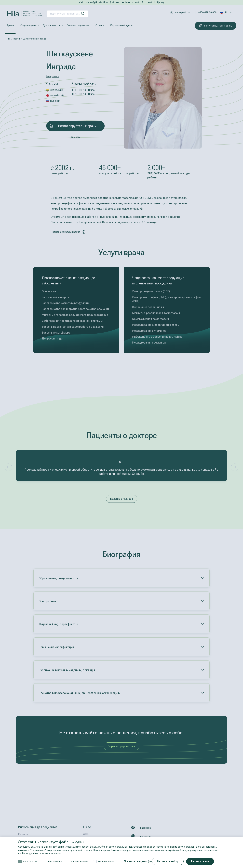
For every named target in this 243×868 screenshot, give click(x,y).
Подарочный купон (121, 25)
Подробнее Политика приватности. (46, 853)
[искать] (83, 14)
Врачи (10, 25)
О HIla (86, 834)
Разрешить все (202, 861)
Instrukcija (156, 2)
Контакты (23, 834)
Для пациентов (52, 25)
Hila (9, 39)
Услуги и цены (28, 25)
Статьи (100, 25)
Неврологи (53, 76)
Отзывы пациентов (78, 25)
